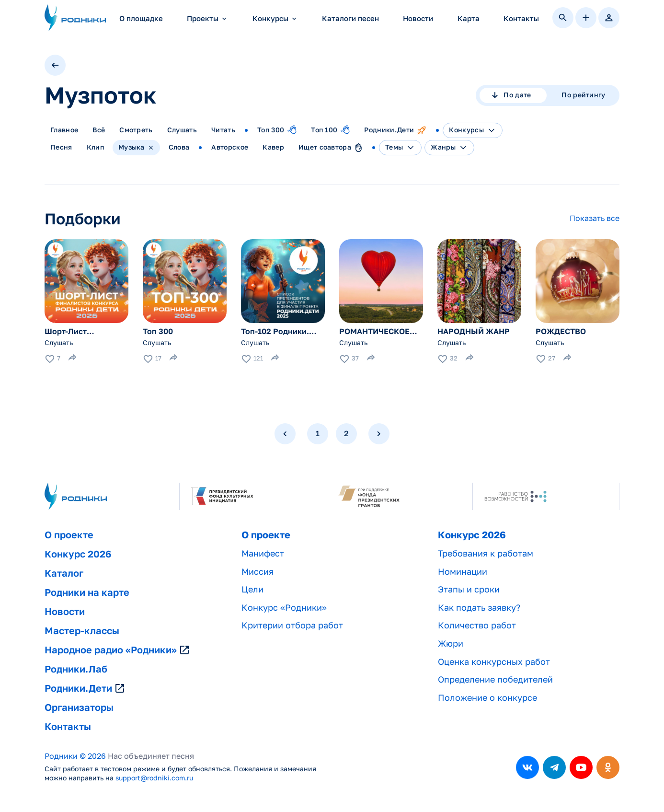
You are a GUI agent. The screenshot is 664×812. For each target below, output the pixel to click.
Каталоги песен (350, 18)
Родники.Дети (85, 688)
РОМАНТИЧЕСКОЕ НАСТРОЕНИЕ (374, 331)
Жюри (451, 644)
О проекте (69, 535)
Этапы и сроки (469, 589)
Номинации (463, 572)
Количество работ (477, 625)
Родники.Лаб (76, 669)
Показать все (595, 218)
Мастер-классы (82, 631)
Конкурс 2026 (78, 554)
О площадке (141, 18)
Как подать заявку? (479, 608)
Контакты (521, 18)
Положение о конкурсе (487, 698)
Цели (252, 589)
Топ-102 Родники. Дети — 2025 (275, 331)
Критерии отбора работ (292, 625)
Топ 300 (158, 331)
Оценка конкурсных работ (494, 662)
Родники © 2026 (75, 756)
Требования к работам (486, 553)
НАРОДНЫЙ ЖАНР (474, 331)
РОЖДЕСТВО (561, 331)
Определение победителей (495, 679)
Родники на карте (87, 592)
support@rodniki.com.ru (154, 778)
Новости (418, 18)
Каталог (64, 573)
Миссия (258, 572)
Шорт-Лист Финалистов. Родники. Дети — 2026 (77, 331)
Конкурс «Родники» (284, 608)
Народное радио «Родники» (117, 650)
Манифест (263, 553)
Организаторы (79, 708)
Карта (469, 18)
